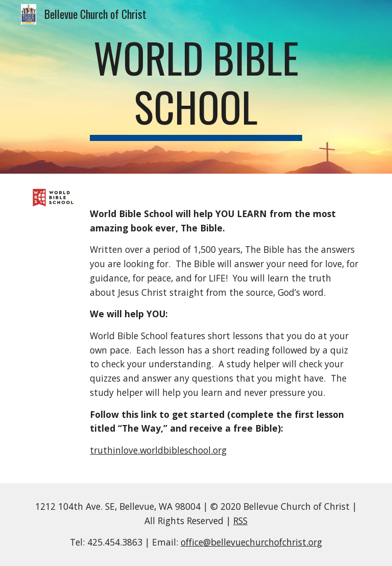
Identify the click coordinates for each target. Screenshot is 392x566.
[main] (196, 87)
